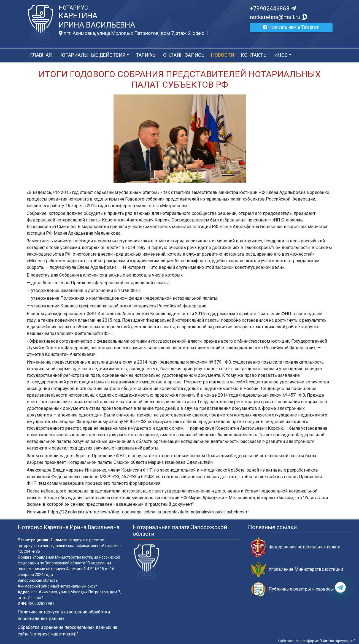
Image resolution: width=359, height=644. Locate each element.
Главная (41, 55)
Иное (281, 55)
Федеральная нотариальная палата (295, 547)
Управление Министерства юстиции (297, 569)
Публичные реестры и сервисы (292, 589)
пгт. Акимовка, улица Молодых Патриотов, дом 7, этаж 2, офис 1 (133, 33)
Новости (223, 55)
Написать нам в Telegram (291, 27)
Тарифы (146, 55)
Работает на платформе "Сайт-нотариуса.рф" (317, 641)
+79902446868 (273, 9)
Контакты (254, 55)
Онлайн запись (184, 55)
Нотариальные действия (92, 55)
